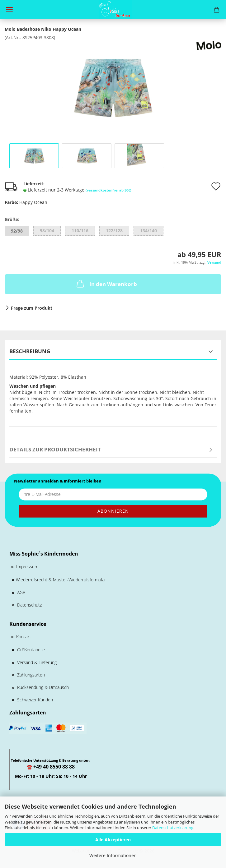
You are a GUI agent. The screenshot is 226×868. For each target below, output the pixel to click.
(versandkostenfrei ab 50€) (108, 190)
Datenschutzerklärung (173, 828)
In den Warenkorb (106, 284)
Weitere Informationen (113, 855)
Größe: (12, 219)
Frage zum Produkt (32, 308)
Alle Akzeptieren (113, 840)
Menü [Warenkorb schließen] (9, 9)
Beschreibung (30, 351)
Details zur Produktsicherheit (55, 449)
